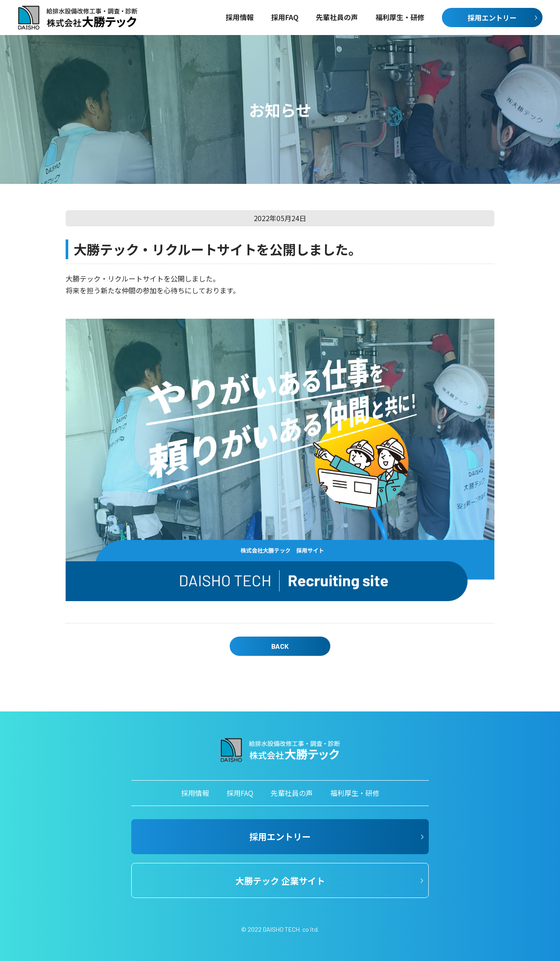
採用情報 (195, 793)
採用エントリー (492, 18)
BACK (280, 646)
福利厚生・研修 (355, 793)
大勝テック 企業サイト (280, 881)
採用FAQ (240, 793)
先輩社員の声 (292, 793)
